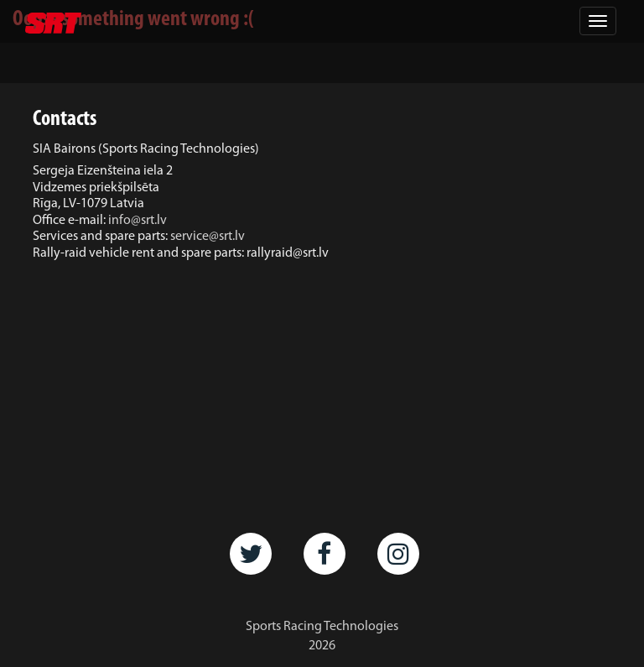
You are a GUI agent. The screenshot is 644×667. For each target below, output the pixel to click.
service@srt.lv (208, 237)
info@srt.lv (138, 221)
